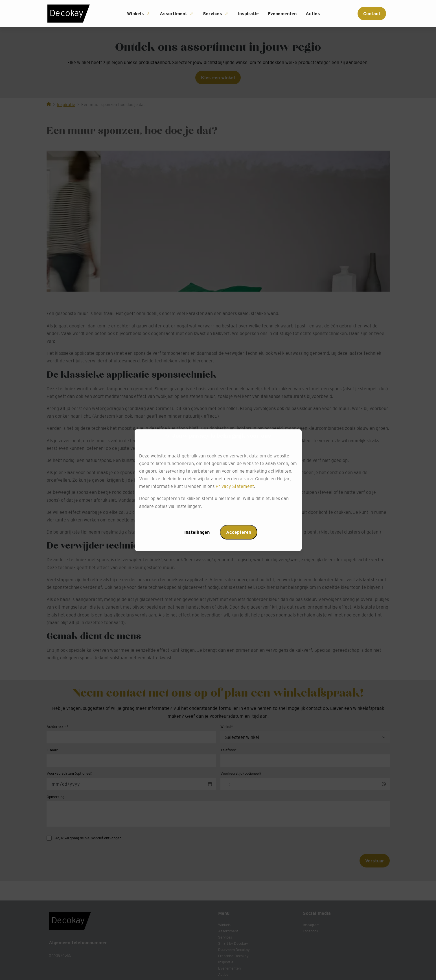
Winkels (135, 14)
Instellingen (197, 532)
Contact (372, 14)
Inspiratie (248, 14)
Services (212, 14)
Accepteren (239, 532)
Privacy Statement (235, 486)
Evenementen (282, 14)
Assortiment (173, 14)
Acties (313, 14)
